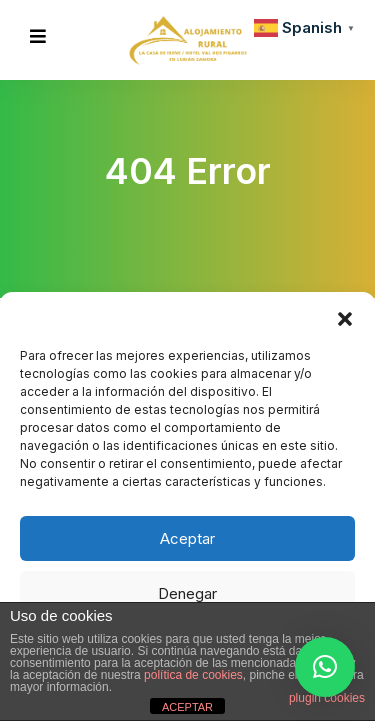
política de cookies (193, 675)
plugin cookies (327, 698)
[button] (345, 317)
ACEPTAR (187, 707)
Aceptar (187, 538)
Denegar (187, 593)
